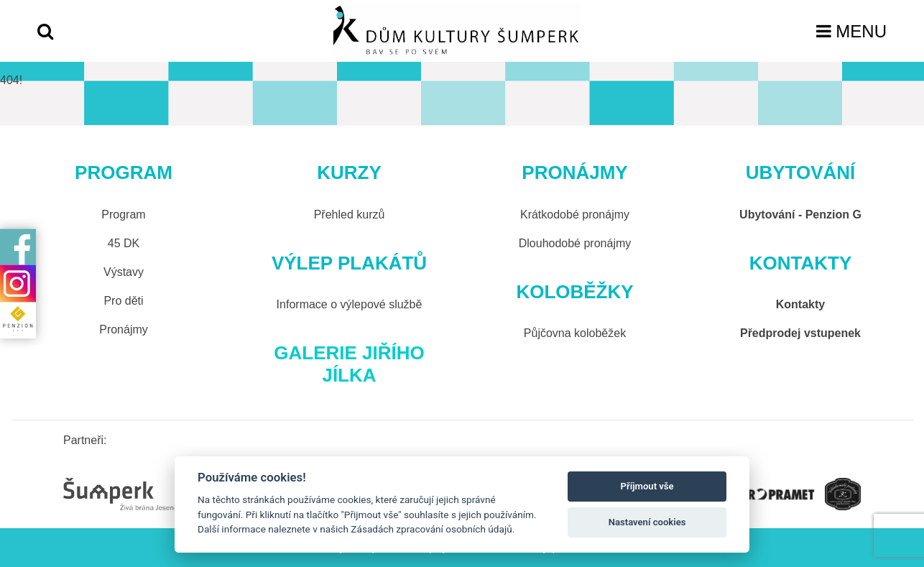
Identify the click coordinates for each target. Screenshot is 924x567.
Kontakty (800, 304)
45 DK (124, 243)
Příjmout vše (647, 486)
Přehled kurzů (350, 215)
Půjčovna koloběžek (575, 333)
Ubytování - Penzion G (800, 215)
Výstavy (124, 272)
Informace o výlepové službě (350, 304)
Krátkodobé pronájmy (575, 215)
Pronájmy (124, 329)
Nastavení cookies (647, 522)
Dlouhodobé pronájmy (575, 243)
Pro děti (123, 301)
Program (123, 215)
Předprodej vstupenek (800, 333)
